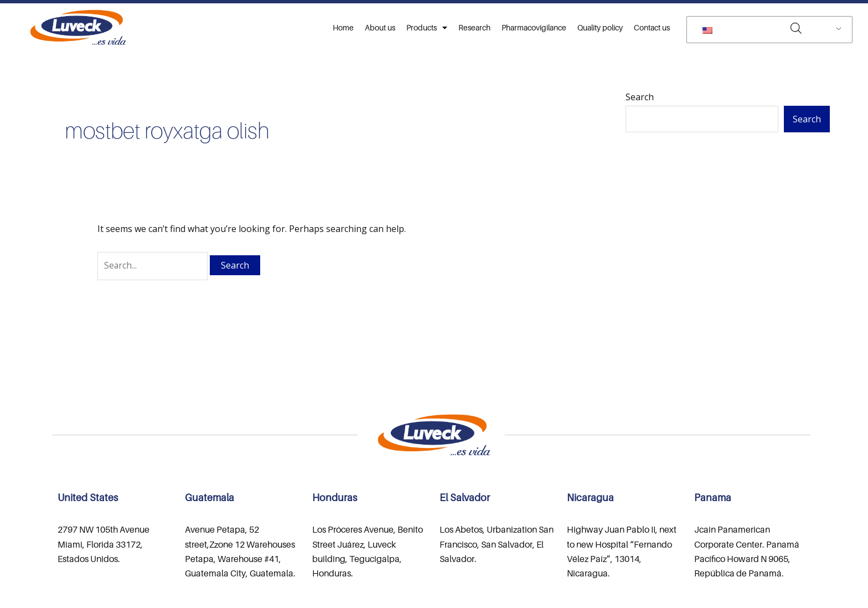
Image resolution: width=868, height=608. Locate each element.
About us (380, 27)
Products (427, 28)
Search (640, 97)
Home (343, 27)
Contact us (652, 27)
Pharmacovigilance (534, 27)
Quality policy (600, 27)
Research (474, 27)
